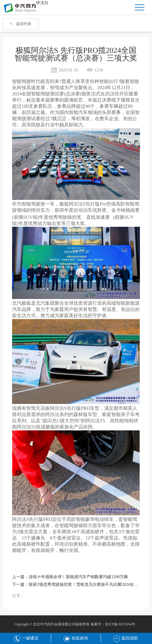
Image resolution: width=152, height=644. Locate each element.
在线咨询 (76, 638)
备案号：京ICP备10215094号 (113, 624)
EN (45, 3)
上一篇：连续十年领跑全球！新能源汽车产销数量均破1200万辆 (70, 577)
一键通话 (26, 638)
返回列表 (21, 24)
